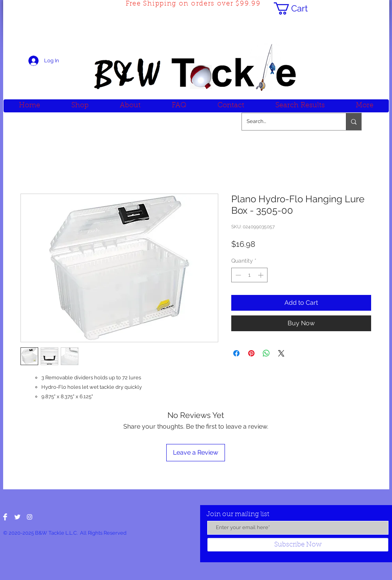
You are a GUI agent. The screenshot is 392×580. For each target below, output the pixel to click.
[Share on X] (281, 353)
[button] (297, 8)
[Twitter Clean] (17, 517)
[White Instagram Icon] (30, 517)
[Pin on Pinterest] (251, 353)
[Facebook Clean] (5, 517)
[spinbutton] (249, 275)
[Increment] (261, 275)
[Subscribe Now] (298, 545)
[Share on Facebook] (236, 353)
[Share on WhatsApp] (266, 353)
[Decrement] (237, 275)
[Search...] (288, 122)
